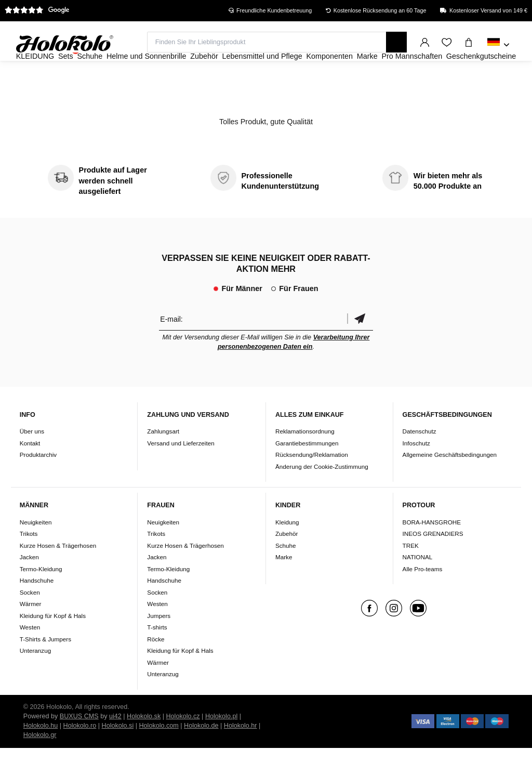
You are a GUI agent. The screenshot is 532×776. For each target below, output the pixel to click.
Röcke (156, 667)
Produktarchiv (38, 483)
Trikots (29, 562)
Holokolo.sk (144, 744)
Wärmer (31, 632)
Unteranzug (35, 679)
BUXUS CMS (79, 744)
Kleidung (287, 550)
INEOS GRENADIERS (433, 562)
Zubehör (287, 562)
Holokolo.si (118, 754)
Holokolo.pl (221, 744)
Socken (30, 620)
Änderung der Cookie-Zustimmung (322, 495)
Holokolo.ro (80, 754)
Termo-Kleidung (41, 597)
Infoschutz (416, 471)
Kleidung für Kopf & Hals (53, 644)
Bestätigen (360, 347)
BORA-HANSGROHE (432, 550)
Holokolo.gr (40, 763)
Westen (30, 655)
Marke (284, 585)
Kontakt (30, 471)
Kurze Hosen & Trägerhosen (58, 574)
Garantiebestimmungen (307, 471)
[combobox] (498, 45)
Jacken (29, 585)
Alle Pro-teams (423, 597)
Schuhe (286, 574)
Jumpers (159, 644)
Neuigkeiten (36, 550)
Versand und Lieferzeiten (181, 471)
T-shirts (157, 655)
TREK (411, 574)
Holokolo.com (158, 754)
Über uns (32, 459)
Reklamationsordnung (305, 459)
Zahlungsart (163, 459)
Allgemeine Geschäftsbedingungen (450, 483)
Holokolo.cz (183, 744)
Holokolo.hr (241, 754)
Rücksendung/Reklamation (312, 483)
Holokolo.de (201, 754)
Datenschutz (420, 459)
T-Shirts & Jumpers (45, 667)
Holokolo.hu (41, 754)
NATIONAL (418, 585)
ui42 (115, 744)
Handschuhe (37, 608)
